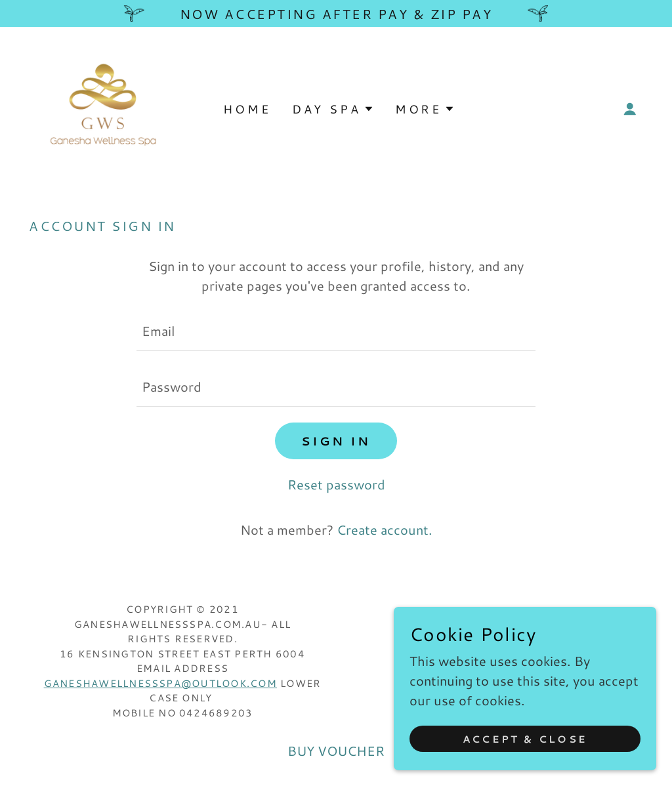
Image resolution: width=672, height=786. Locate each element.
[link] (102, 106)
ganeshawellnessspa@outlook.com (160, 683)
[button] (630, 109)
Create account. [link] (385, 529)
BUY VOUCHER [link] (336, 751)
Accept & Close (525, 739)
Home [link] (247, 109)
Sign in (336, 441)
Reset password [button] (336, 484)
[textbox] (336, 331)
